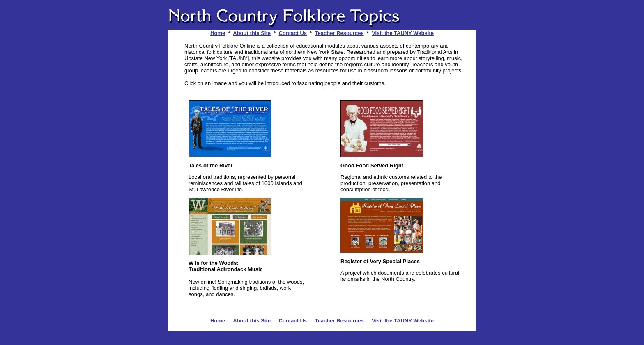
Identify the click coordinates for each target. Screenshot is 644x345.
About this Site (252, 33)
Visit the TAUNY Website (403, 33)
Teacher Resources (339, 33)
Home (218, 33)
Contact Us (293, 33)
